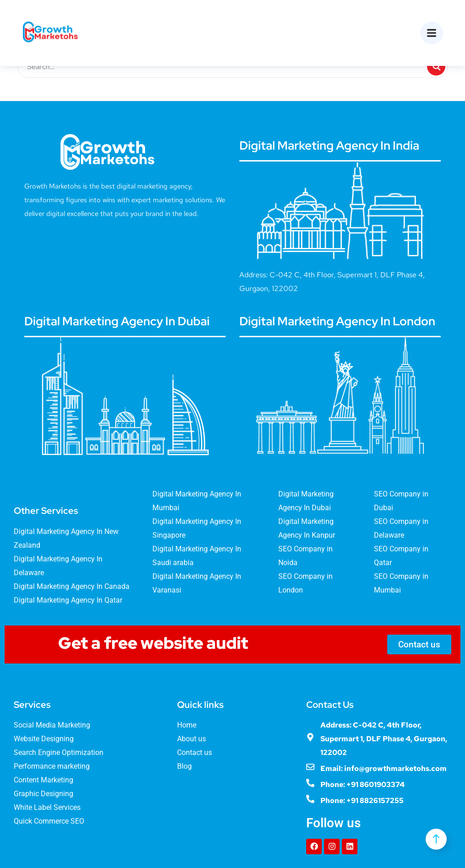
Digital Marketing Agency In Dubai (117, 321)
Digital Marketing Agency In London (337, 321)
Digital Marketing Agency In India (329, 146)
